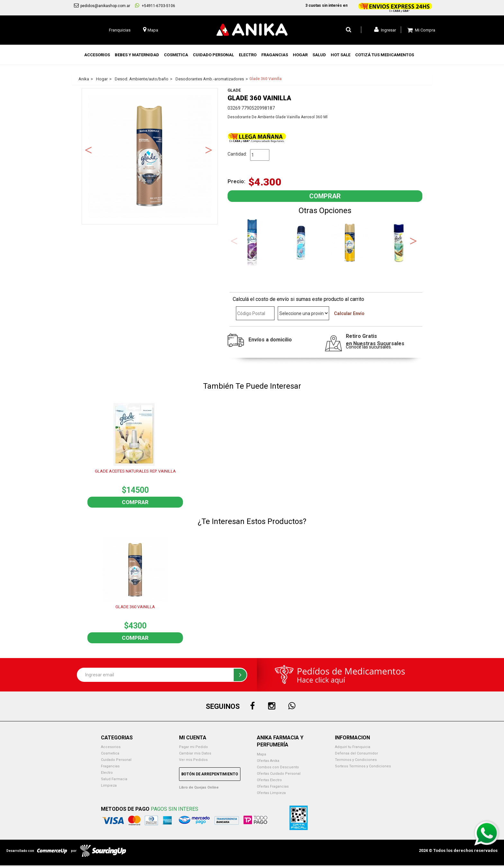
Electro (107, 773)
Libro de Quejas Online (199, 787)
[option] (150, 156)
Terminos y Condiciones (356, 760)
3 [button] (325, 261)
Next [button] (209, 149)
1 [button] (306, 261)
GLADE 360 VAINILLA (135, 607)
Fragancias (110, 766)
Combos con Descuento (278, 767)
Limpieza (109, 786)
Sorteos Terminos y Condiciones (363, 766)
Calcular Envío (349, 313)
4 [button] (335, 261)
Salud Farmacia (114, 779)
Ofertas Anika (268, 761)
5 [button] (344, 261)
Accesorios (111, 747)
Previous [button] (88, 149)
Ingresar (385, 30)
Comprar (135, 502)
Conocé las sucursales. (369, 347)
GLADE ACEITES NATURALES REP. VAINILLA (135, 471)
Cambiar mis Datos (195, 753)
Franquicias (120, 30)
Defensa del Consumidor (356, 753)
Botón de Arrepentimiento (210, 774)
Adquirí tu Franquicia (353, 747)
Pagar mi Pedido (194, 747)
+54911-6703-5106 (155, 5)
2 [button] (315, 261)
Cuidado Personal (116, 760)
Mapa (261, 754)
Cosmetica (110, 753)
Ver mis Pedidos (193, 760)
